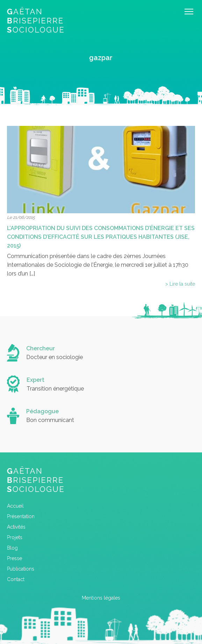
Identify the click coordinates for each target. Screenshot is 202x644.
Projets (15, 537)
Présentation (21, 516)
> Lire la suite (180, 284)
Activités (16, 527)
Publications (21, 569)
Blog (12, 548)
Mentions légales (101, 598)
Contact (16, 579)
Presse (15, 558)
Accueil (15, 506)
